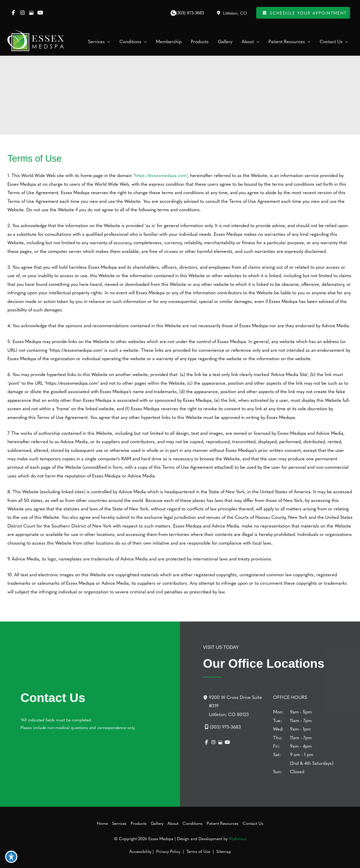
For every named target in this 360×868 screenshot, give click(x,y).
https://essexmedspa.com (160, 175)
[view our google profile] (31, 13)
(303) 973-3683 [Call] (190, 13)
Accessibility (140, 851)
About (173, 823)
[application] (108, 41)
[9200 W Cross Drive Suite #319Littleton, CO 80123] (235, 706)
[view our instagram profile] (22, 13)
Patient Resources (223, 823)
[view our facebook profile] (13, 13)
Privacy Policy (168, 851)
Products (139, 823)
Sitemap (223, 851)
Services (119, 823)
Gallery (157, 823)
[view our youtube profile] (40, 13)
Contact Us (253, 823)
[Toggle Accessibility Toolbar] (11, 857)
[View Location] (231, 13)
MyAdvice (238, 838)
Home (102, 823)
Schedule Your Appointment (303, 13)
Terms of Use (198, 851)
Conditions (193, 823)
